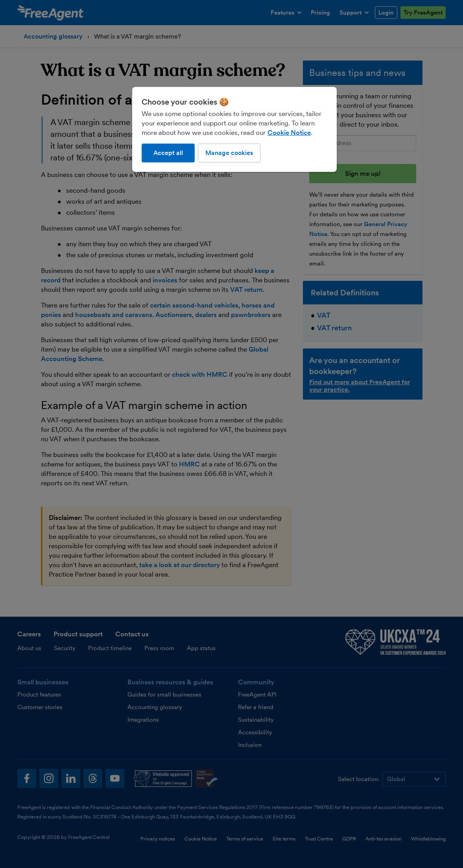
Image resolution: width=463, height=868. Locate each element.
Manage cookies (229, 153)
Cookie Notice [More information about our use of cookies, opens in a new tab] (289, 133)
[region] (234, 129)
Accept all (168, 153)
